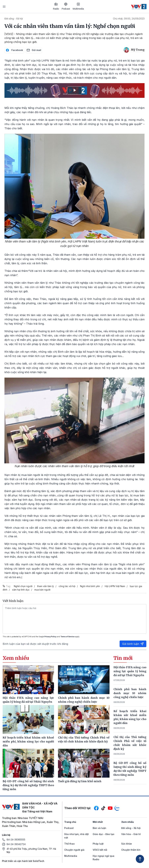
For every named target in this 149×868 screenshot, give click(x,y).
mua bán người (42, 590)
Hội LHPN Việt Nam (115, 586)
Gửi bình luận (133, 644)
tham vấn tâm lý (46, 586)
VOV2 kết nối (100, 850)
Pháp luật (98, 844)
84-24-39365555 (16, 840)
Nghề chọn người (23, 586)
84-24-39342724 (16, 844)
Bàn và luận (99, 828)
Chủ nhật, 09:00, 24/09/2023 (129, 19)
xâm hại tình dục (21, 590)
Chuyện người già (74, 850)
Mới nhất (98, 822)
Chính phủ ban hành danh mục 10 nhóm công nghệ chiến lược (130, 693)
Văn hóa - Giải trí (131, 834)
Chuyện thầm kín (131, 850)
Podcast (66, 6)
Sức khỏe (127, 844)
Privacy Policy (50, 637)
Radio (56, 6)
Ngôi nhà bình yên (90, 586)
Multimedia (78, 6)
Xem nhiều (128, 822)
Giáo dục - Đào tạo (103, 834)
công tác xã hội (67, 586)
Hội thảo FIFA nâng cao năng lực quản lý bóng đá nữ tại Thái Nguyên (130, 671)
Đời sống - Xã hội (14, 19)
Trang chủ (70, 822)
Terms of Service (67, 637)
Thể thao (69, 844)
